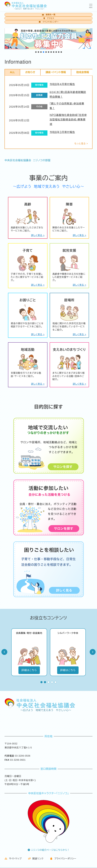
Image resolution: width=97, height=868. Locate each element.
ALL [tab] (12, 72)
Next (93, 652)
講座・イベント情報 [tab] (56, 72)
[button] (36, 52)
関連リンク (36, 859)
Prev (4, 652)
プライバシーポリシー (63, 859)
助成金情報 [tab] (83, 72)
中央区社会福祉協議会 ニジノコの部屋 (28, 160)
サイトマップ (13, 859)
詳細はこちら (29, 670)
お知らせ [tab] (30, 72)
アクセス (49, 18)
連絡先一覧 (49, 15)
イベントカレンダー (48, 22)
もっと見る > (81, 144)
